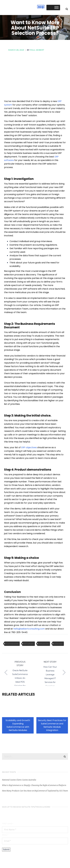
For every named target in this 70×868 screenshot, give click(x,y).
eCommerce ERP (12, 644)
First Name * (8, 824)
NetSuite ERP (44, 644)
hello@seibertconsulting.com (29, 629)
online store (58, 644)
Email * (5, 835)
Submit (6, 850)
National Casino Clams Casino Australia (19, 780)
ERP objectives (29, 447)
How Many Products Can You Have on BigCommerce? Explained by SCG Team (35, 791)
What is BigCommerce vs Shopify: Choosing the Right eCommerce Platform (34, 785)
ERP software (29, 644)
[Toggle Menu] (57, 7)
